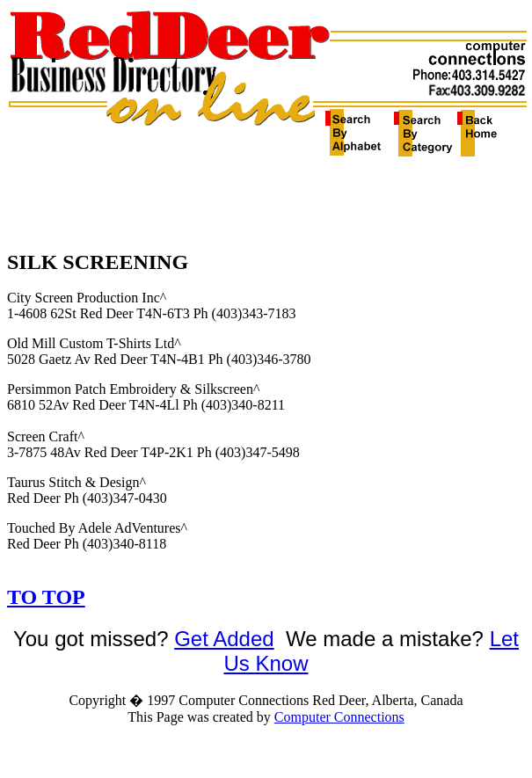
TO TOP (46, 597)
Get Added (224, 639)
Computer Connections (339, 717)
